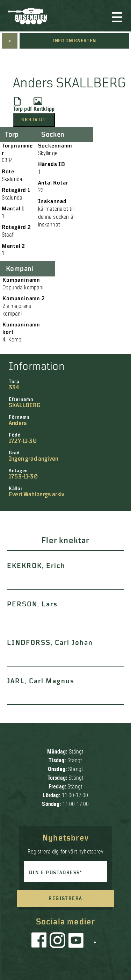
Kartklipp (44, 105)
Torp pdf (22, 105)
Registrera (65, 899)
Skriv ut (34, 120)
